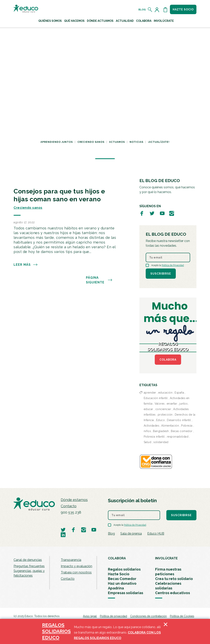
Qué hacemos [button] (74, 21)
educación (165, 393)
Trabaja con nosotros (76, 572)
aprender (150, 393)
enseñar (172, 404)
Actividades (152, 426)
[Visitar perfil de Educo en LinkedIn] (63, 535)
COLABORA (168, 360)
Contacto (69, 506)
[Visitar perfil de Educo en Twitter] (152, 213)
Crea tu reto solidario (174, 579)
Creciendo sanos (91, 142)
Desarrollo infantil (179, 420)
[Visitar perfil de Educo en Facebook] (142, 213)
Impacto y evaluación (76, 566)
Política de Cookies (182, 616)
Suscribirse (161, 274)
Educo (161, 420)
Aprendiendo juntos (57, 142)
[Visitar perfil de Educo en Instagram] (172, 213)
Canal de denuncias (28, 560)
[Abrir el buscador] (150, 10)
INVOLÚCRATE (166, 558)
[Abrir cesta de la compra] (165, 10)
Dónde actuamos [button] (100, 21)
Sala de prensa (131, 534)
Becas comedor (182, 431)
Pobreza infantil (154, 437)
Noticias (136, 142)
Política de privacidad (113, 616)
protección (165, 415)
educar (148, 409)
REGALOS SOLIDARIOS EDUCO (56, 631)
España (179, 393)
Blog (142, 10)
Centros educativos (173, 593)
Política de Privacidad (173, 265)
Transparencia (71, 560)
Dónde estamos (74, 500)
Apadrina (116, 588)
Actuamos (117, 142)
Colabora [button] (144, 21)
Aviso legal (90, 616)
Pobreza (187, 426)
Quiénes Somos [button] (50, 21)
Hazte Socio (119, 574)
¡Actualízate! (159, 142)
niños (147, 431)
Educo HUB (156, 534)
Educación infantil (156, 398)
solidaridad (161, 442)
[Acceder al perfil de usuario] (158, 10)
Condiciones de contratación (148, 616)
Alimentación (170, 426)
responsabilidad (178, 437)
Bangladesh (161, 431)
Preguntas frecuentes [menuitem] (29, 566)
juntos (183, 404)
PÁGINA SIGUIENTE (99, 280)
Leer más (26, 265)
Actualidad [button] (125, 21)
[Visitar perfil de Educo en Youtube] (162, 213)
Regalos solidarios (124, 569)
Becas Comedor (122, 579)
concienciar (163, 409)
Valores (160, 404)
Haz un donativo (122, 583)
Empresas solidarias (126, 593)
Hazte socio (183, 9)
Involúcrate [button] (164, 21)
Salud (148, 442)
